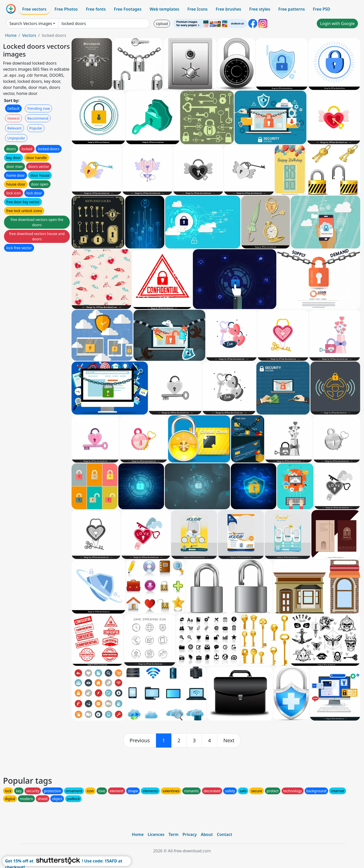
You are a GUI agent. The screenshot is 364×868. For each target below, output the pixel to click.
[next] (229, 741)
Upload (162, 24)
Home (11, 35)
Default (13, 108)
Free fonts (96, 9)
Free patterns (292, 9)
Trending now (38, 108)
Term (173, 834)
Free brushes (228, 9)
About (207, 834)
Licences (156, 834)
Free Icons (197, 9)
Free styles (260, 9)
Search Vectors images (31, 23)
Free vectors (34, 9)
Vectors (29, 35)
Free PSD (322, 9)
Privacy (190, 834)
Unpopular (16, 138)
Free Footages (128, 9)
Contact (225, 834)
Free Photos (66, 9)
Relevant (15, 128)
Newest (14, 118)
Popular (36, 128)
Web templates (164, 9)
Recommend (38, 118)
